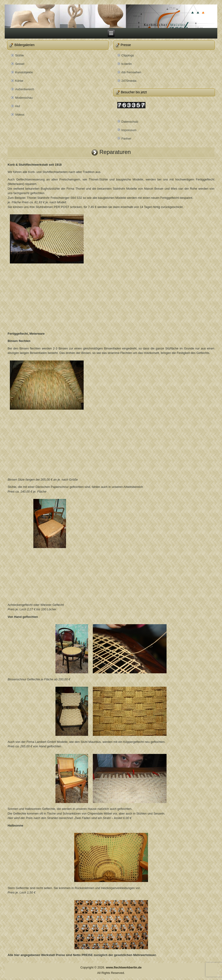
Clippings (128, 55)
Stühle (19, 55)
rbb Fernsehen (131, 72)
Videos (20, 115)
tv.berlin (127, 64)
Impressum (129, 130)
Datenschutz (130, 122)
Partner (127, 139)
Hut (17, 106)
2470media (129, 81)
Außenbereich (25, 89)
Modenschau (24, 98)
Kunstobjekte (24, 72)
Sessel (20, 64)
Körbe (19, 81)
